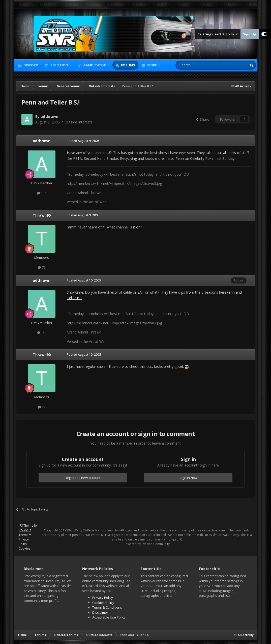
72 (42, 267)
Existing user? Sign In (218, 34)
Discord (31, 65)
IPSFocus (25, 530)
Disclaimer (100, 612)
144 (42, 193)
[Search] (199, 65)
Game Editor (95, 65)
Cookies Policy (103, 603)
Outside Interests (79, 122)
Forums (128, 65)
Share (202, 119)
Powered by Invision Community (147, 544)
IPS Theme (26, 525)
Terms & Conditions (107, 607)
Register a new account (83, 478)
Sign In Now (188, 478)
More (152, 65)
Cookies (24, 548)
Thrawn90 (42, 215)
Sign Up (250, 34)
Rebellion (59, 65)
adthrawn (42, 141)
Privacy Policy (24, 542)
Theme (25, 535)
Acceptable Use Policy (109, 617)
